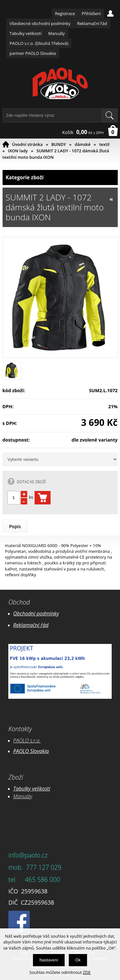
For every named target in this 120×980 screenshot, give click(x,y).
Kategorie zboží (60, 177)
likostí (43, 789)
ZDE (87, 972)
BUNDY (59, 144)
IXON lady (18, 151)
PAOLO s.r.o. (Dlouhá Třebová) (39, 43)
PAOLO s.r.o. (27, 740)
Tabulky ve (25, 789)
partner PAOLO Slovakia (33, 53)
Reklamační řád (92, 23)
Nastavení (49, 960)
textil (104, 144)
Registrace (65, 13)
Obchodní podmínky (36, 613)
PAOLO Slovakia (31, 751)
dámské (82, 144)
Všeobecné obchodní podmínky (40, 23)
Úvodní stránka (28, 144)
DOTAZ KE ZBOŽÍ (32, 482)
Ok (78, 960)
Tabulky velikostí (25, 33)
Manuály (56, 33)
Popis (15, 526)
